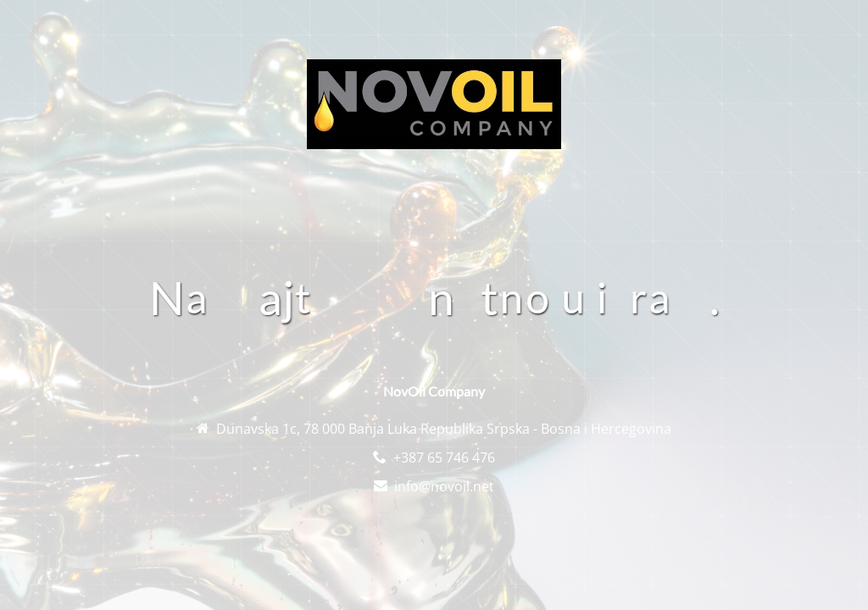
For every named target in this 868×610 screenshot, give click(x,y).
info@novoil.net (444, 486)
